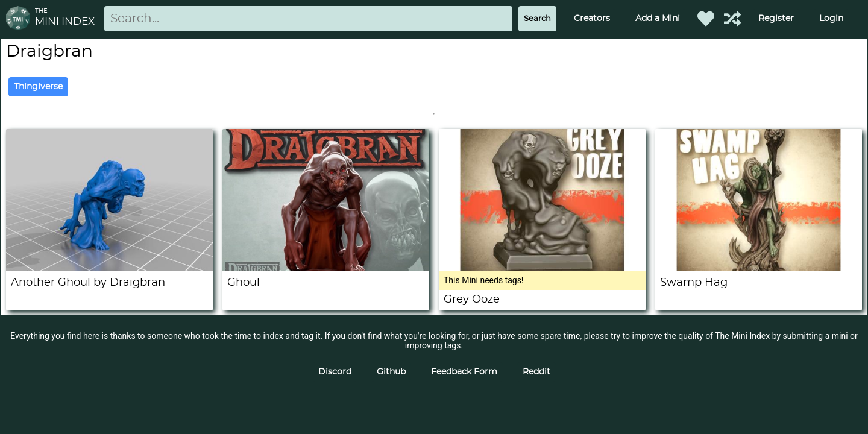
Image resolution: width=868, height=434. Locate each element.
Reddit (536, 372)
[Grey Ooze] (542, 268)
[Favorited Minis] (706, 19)
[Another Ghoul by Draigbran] (109, 268)
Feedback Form (464, 372)
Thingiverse (38, 87)
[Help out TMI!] (732, 19)
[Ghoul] (326, 268)
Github (391, 372)
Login (831, 19)
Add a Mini (658, 19)
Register (776, 19)
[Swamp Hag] (759, 268)
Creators (592, 19)
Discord (335, 372)
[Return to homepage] (20, 19)
